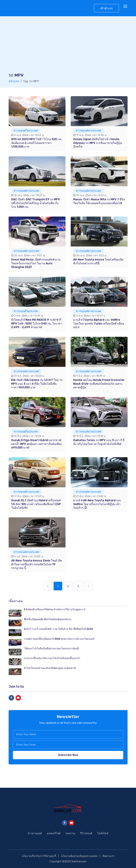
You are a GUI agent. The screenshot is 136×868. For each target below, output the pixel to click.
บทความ (70, 833)
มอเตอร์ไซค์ (54, 833)
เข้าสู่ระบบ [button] (106, 8)
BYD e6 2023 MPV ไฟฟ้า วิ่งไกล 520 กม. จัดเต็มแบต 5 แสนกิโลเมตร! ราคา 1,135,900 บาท (37, 143)
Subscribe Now (68, 755)
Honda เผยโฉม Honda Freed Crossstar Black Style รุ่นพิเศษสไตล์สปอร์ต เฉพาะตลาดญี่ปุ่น (99, 384)
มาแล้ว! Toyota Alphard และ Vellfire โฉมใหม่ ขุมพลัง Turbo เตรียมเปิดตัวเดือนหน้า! (99, 323)
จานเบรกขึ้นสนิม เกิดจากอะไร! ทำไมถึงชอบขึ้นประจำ (52, 658)
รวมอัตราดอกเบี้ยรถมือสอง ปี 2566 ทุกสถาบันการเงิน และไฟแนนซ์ (59, 639)
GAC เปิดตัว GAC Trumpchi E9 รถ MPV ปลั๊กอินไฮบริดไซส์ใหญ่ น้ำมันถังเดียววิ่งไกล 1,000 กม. (36, 203)
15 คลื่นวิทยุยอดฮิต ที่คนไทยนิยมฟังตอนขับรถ (47, 619)
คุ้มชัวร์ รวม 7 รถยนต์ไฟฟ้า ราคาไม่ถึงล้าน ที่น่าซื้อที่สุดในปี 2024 (58, 629)
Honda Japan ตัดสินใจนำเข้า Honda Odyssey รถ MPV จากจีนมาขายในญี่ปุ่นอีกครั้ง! (98, 143)
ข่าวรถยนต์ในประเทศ (26, 131)
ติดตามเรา (109, 856)
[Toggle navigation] (126, 6)
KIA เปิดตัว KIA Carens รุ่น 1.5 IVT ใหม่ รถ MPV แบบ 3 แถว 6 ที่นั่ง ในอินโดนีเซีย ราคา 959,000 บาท (37, 384)
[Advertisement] (68, 47)
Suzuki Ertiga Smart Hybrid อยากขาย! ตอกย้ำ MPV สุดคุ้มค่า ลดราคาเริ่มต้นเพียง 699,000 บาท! (36, 444)
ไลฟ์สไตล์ (103, 833)
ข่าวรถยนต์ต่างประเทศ (88, 131)
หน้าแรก (14, 81)
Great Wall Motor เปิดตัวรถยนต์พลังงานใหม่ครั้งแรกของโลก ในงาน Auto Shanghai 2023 (36, 263)
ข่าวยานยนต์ (35, 833)
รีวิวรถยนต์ (86, 833)
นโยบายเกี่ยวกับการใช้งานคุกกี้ (39, 856)
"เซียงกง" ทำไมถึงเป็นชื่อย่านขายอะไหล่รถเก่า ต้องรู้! (51, 649)
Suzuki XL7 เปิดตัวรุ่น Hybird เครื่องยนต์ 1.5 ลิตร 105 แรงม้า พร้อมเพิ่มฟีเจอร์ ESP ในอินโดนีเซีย (36, 504)
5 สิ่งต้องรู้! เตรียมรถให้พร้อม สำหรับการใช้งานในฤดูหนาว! (54, 609)
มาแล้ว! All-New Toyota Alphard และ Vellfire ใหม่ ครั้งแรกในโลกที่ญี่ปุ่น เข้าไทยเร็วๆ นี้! (97, 504)
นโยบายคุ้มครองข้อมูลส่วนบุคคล (79, 856)
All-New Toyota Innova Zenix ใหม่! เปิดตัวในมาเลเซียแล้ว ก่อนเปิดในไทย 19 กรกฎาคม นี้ (37, 564)
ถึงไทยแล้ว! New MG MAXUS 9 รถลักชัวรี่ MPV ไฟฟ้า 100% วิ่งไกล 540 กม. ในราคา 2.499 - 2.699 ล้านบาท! (37, 323)
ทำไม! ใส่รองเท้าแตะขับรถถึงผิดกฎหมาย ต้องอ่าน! (50, 668)
